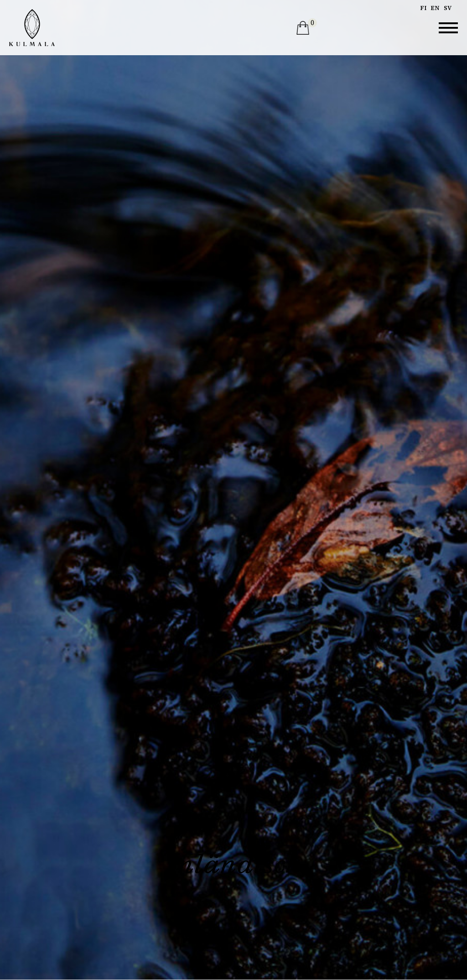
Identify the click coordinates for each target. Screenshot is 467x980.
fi (423, 8)
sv (448, 8)
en (435, 8)
